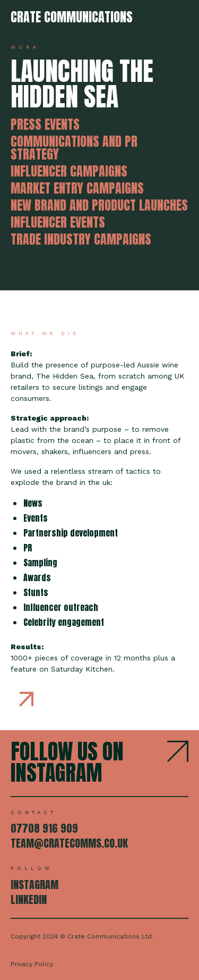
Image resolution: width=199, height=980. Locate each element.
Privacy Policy (32, 964)
